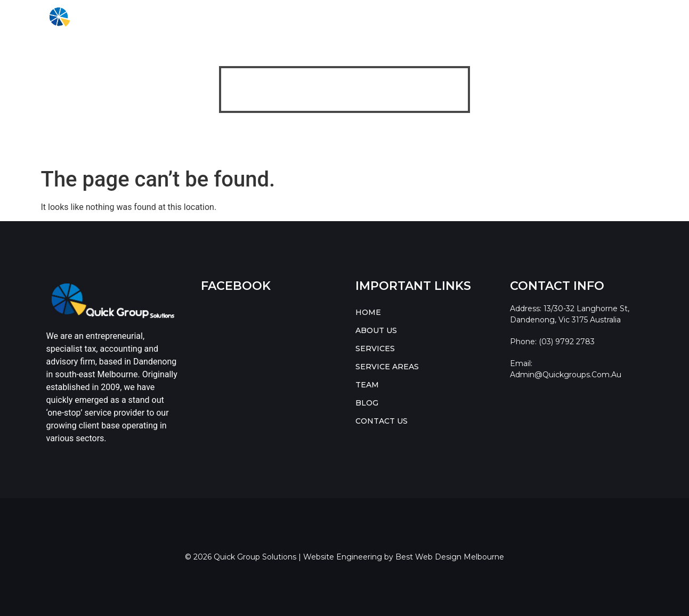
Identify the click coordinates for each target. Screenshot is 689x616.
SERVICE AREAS (336, 17)
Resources (478, 17)
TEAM (393, 17)
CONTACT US (610, 17)
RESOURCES (541, 17)
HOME (166, 17)
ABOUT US (213, 17)
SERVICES (266, 17)
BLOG (429, 17)
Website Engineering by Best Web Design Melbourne (404, 557)
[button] (269, 17)
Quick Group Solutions (321, 132)
